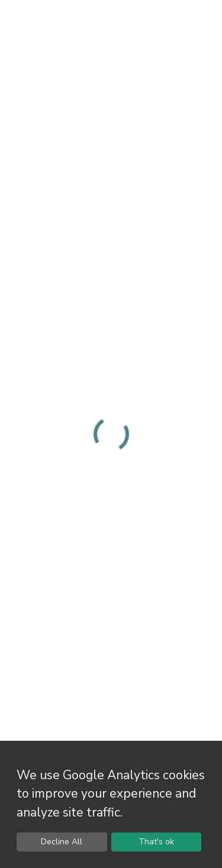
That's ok (156, 842)
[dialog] (111, 804)
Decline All (62, 842)
